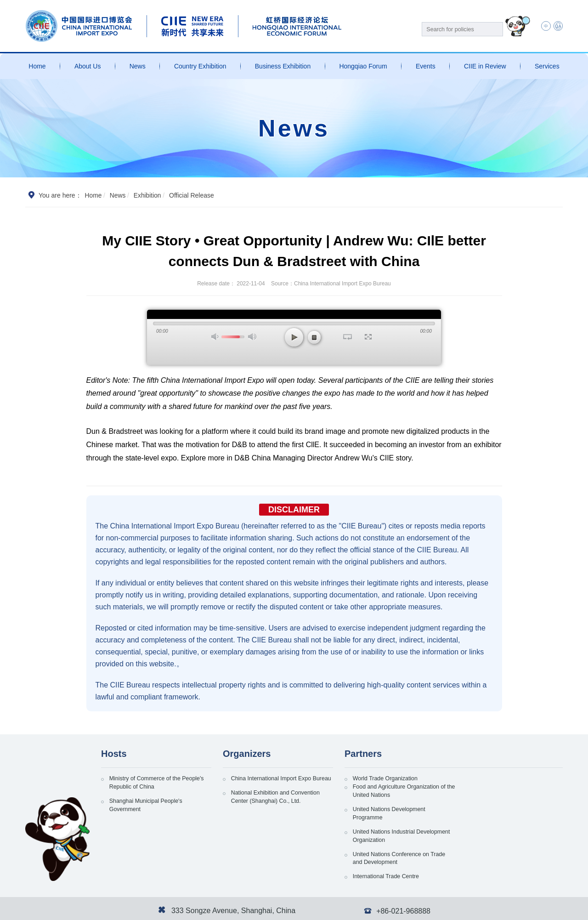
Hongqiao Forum (363, 66)
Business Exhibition (283, 66)
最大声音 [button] (252, 337)
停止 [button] (314, 337)
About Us (88, 66)
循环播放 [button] (348, 337)
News (138, 66)
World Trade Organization (390, 779)
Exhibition (148, 195)
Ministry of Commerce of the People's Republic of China (150, 784)
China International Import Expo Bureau (277, 784)
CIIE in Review (485, 66)
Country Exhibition (200, 66)
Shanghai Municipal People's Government (151, 809)
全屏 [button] (368, 337)
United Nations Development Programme (395, 809)
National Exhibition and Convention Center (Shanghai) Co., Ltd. (282, 809)
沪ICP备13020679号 (101, 909)
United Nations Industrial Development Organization (499, 809)
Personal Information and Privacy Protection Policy (444, 909)
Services (547, 66)
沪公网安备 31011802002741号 (178, 909)
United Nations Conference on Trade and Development (397, 835)
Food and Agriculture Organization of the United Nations (509, 784)
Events (426, 66)
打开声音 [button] (215, 337)
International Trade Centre (498, 830)
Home (37, 66)
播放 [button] (294, 337)
